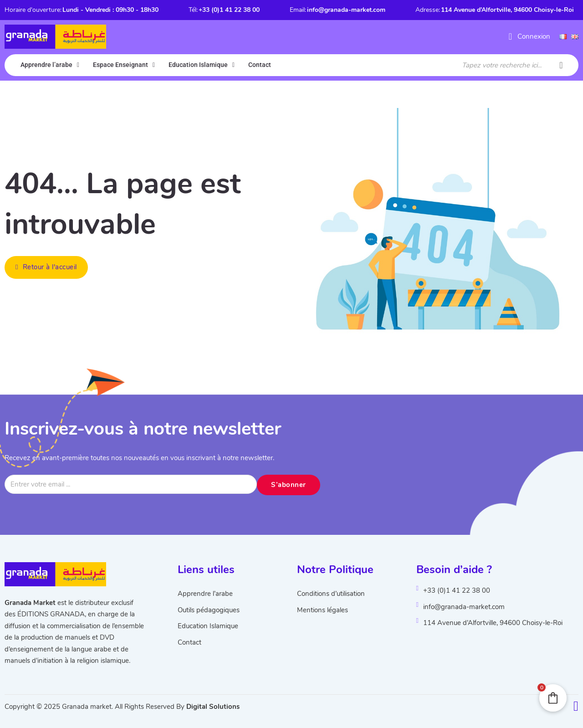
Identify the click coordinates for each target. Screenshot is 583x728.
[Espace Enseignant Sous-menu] (154, 65)
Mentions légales (322, 610)
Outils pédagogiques (209, 610)
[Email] (131, 484)
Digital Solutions (213, 707)
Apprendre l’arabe (46, 65)
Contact (260, 65)
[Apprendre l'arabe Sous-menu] (78, 65)
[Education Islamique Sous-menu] (233, 65)
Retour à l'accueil (46, 267)
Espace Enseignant (120, 65)
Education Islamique (198, 65)
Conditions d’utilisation (331, 594)
